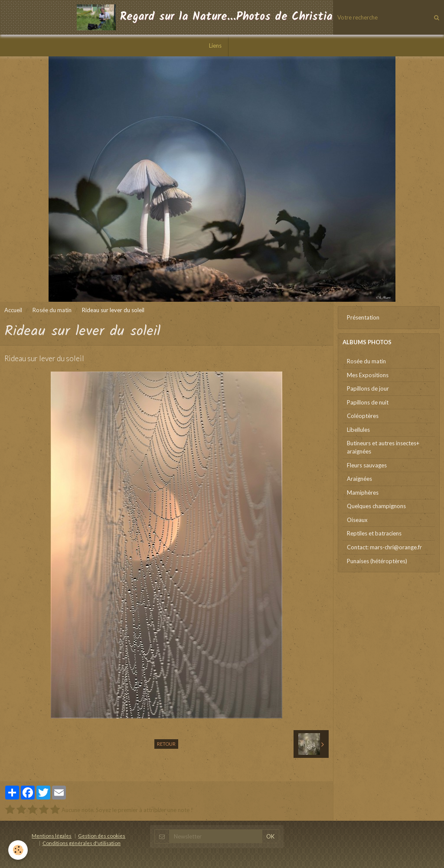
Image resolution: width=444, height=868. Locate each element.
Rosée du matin (52, 310)
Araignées (359, 479)
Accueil (13, 310)
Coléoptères (363, 416)
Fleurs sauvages (367, 465)
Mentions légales (52, 835)
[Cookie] (18, 850)
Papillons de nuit (368, 402)
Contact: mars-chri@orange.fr (384, 547)
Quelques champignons (376, 506)
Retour (166, 744)
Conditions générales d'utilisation (82, 843)
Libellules (358, 430)
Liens (215, 46)
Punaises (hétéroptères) (377, 561)
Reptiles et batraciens (374, 533)
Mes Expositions (368, 375)
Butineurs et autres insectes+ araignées (383, 447)
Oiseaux (357, 520)
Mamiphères (363, 493)
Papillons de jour (368, 388)
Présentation (363, 317)
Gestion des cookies (102, 835)
